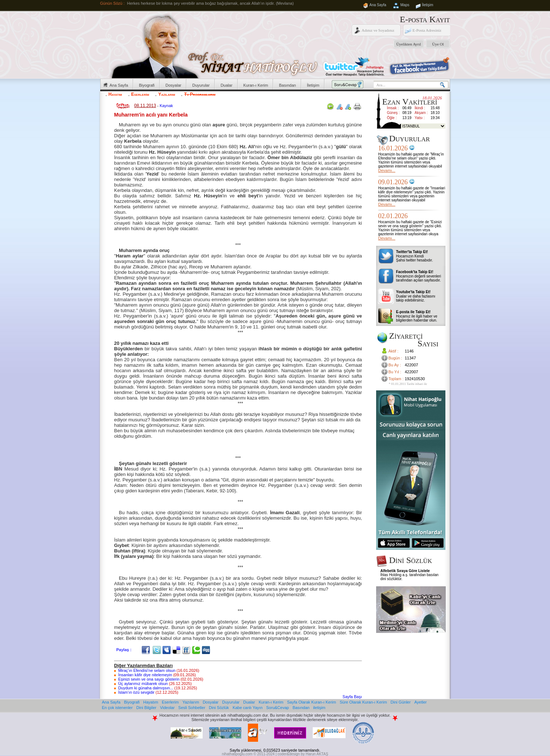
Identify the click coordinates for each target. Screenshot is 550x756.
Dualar (226, 85)
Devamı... (387, 170)
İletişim (428, 5)
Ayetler (421, 702)
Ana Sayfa (378, 5)
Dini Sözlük (219, 708)
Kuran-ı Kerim (256, 85)
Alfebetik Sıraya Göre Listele (405, 571)
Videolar (167, 708)
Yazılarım (167, 94)
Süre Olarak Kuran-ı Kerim (363, 702)
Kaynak (166, 106)
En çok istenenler (117, 708)
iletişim (319, 708)
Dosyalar (173, 85)
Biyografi (147, 85)
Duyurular (201, 85)
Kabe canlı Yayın (247, 708)
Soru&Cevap (277, 708)
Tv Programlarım (200, 94)
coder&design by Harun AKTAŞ (303, 754)
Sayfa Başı (352, 697)
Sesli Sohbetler (192, 708)
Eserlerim (140, 94)
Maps (405, 5)
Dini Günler (401, 702)
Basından (287, 85)
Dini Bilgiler (146, 708)
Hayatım (115, 94)
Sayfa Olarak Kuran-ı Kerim (311, 702)
